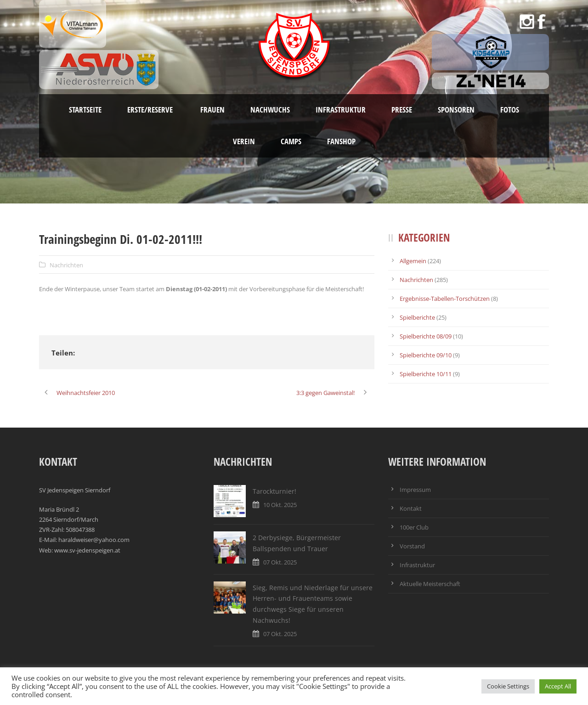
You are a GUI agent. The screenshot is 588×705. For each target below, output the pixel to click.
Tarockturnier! (274, 491)
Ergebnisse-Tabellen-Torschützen (445, 299)
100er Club (414, 527)
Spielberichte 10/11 (426, 374)
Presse (402, 110)
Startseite (85, 110)
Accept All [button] (558, 686)
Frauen (212, 110)
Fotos (510, 110)
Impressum (415, 490)
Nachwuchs (270, 110)
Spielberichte (417, 317)
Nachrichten (66, 265)
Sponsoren (456, 110)
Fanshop (341, 141)
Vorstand (412, 546)
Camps (291, 141)
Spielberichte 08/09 (426, 336)
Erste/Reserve (151, 110)
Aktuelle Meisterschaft (430, 584)
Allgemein (413, 261)
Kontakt (411, 508)
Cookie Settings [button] (508, 686)
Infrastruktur (341, 110)
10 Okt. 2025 (280, 505)
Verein (244, 141)
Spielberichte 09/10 (426, 355)
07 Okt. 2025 (280, 562)
